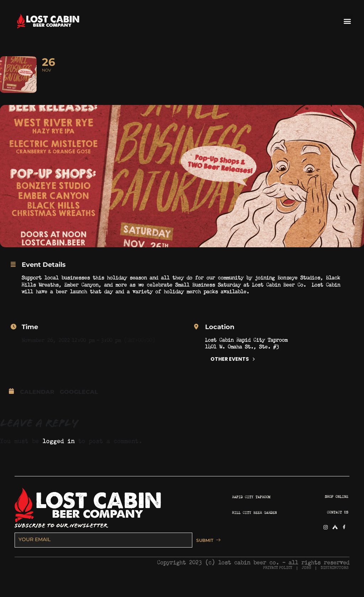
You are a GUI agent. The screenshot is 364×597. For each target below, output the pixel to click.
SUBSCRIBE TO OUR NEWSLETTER (61, 537)
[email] (101, 551)
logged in (59, 451)
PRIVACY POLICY (278, 579)
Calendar (37, 403)
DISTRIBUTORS (334, 579)
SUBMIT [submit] (205, 551)
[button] (347, 21)
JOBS (306, 579)
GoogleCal (79, 403)
